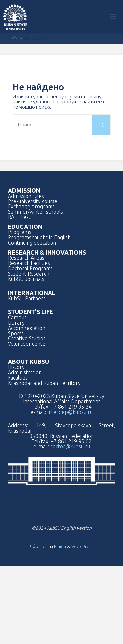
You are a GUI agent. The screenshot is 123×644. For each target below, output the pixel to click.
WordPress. (83, 546)
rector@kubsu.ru (70, 446)
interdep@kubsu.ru (70, 412)
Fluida (60, 546)
